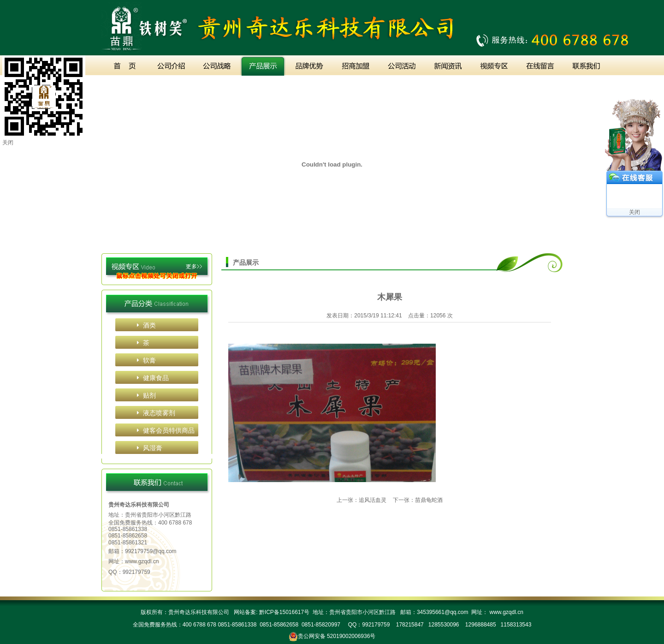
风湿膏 (153, 448)
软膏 (149, 360)
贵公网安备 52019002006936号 (337, 636)
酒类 (149, 325)
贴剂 (149, 395)
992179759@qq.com (151, 551)
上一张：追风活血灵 (362, 500)
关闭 (634, 212)
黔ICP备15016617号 (283, 612)
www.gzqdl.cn (142, 561)
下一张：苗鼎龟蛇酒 (418, 500)
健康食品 (156, 378)
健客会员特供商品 (169, 430)
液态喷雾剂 (159, 413)
